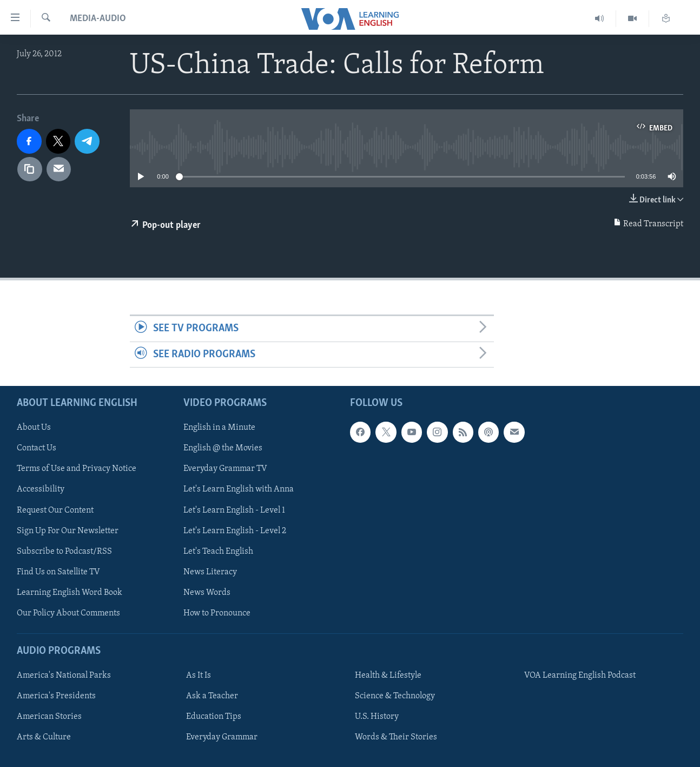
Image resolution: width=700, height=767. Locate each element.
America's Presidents (56, 696)
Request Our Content (55, 510)
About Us (34, 428)
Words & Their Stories (396, 737)
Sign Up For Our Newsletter (68, 531)
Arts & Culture (44, 737)
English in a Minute (219, 428)
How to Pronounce (217, 613)
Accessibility (41, 489)
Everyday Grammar (222, 737)
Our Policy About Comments (68, 613)
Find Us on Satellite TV (58, 572)
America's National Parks (64, 676)
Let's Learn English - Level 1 (234, 510)
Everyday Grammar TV (225, 469)
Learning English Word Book (70, 593)
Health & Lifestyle (388, 676)
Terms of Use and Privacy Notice (77, 469)
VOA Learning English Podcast (580, 676)
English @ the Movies (223, 448)
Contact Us (37, 448)
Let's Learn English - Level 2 (235, 531)
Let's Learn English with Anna (239, 489)
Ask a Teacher (212, 696)
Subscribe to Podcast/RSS (64, 552)
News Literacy (210, 572)
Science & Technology (395, 696)
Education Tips (214, 717)
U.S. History (377, 717)
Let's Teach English (218, 552)
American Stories (49, 717)
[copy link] (30, 169)
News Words (207, 593)
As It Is (199, 676)
